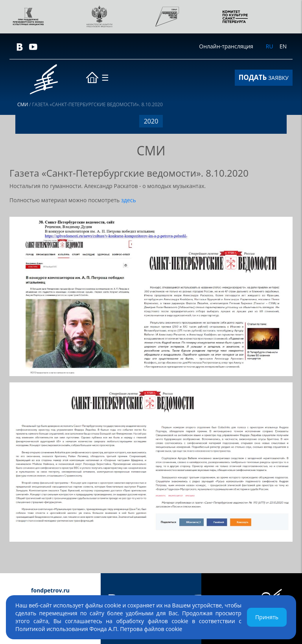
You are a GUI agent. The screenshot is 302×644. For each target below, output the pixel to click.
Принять (267, 617)
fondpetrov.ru (50, 590)
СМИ (23, 105)
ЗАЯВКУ (264, 77)
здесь (129, 200)
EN (283, 46)
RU (270, 46)
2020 (151, 121)
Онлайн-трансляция (226, 46)
